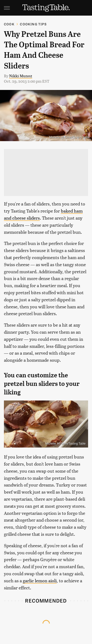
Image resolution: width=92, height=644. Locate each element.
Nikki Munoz (21, 76)
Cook (9, 24)
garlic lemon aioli (40, 581)
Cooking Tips (33, 24)
